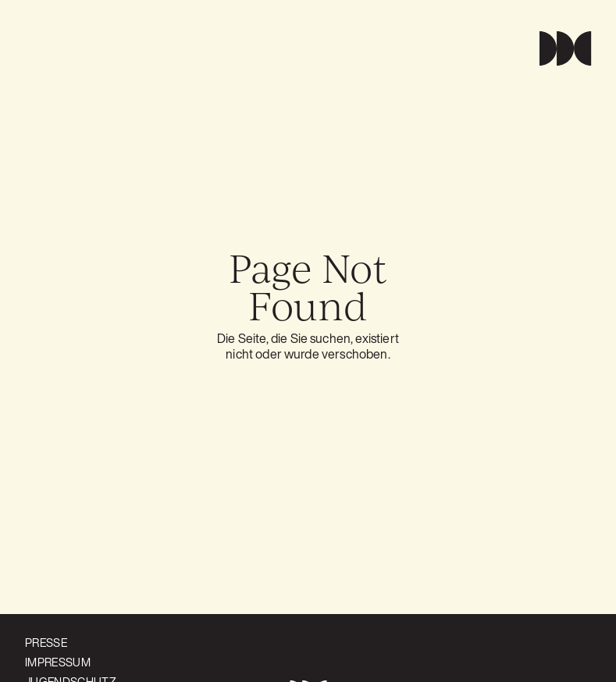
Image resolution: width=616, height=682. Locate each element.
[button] (559, 48)
